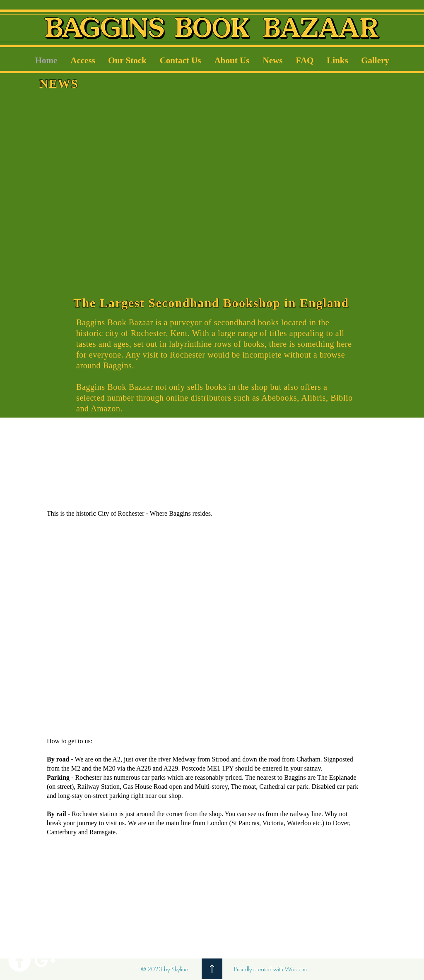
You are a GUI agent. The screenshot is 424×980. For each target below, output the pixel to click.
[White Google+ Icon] (45, 961)
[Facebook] (19, 961)
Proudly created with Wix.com (270, 969)
